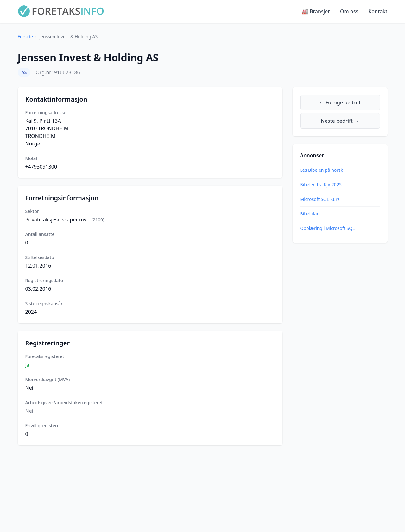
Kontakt (378, 11)
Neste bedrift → (340, 121)
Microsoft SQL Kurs (320, 199)
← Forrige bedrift (340, 102)
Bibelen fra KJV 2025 (321, 185)
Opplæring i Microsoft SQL (328, 228)
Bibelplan (310, 214)
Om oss (349, 11)
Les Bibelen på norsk (322, 170)
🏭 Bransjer (316, 11)
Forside (25, 37)
